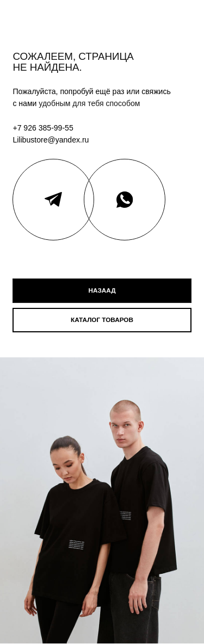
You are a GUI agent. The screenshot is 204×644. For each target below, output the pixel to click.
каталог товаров (102, 320)
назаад (102, 290)
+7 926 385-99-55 (43, 128)
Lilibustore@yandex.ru (51, 140)
